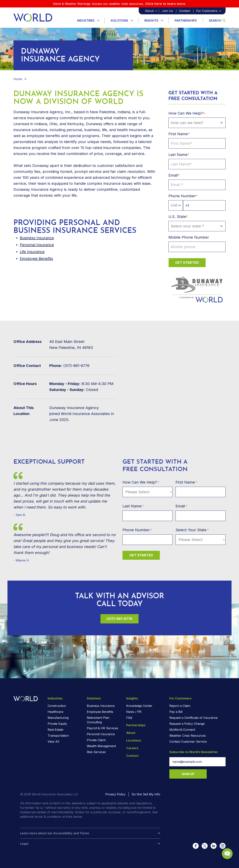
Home (18, 79)
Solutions (119, 20)
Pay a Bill (176, 712)
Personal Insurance (37, 245)
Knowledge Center (139, 706)
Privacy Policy (115, 794)
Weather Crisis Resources (188, 736)
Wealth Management (101, 746)
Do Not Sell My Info (146, 794)
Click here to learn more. (166, 4)
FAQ (129, 718)
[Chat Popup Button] (226, 852)
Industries (86, 20)
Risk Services (96, 752)
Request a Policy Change (187, 724)
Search (217, 20)
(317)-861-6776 (119, 619)
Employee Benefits (36, 259)
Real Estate (55, 730)
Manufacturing (58, 718)
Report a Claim (180, 706)
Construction (57, 706)
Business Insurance (101, 706)
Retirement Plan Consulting (98, 720)
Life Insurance (32, 252)
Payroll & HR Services (103, 728)
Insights (151, 20)
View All (53, 742)
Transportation (58, 736)
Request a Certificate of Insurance (194, 718)
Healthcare (55, 712)
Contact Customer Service (188, 742)
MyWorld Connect (182, 730)
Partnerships (186, 20)
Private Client (96, 740)
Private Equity (57, 724)
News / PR (134, 712)
